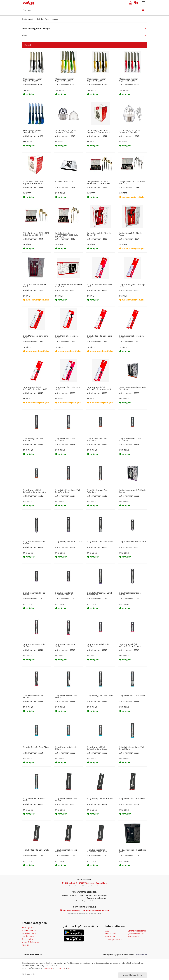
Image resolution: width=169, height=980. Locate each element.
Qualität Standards (136, 934)
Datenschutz (111, 934)
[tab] (84, 29)
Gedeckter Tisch (29, 933)
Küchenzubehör (29, 930)
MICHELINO (60, 193)
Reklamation (133, 937)
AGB (107, 931)
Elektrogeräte (28, 927)
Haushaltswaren (29, 936)
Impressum (110, 937)
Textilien (26, 945)
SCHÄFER (59, 142)
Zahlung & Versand (114, 939)
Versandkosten (141, 954)
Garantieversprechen (137, 931)
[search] (84, 10)
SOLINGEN (28, 90)
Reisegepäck (27, 939)
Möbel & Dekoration (31, 942)
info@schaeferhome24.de (98, 910)
